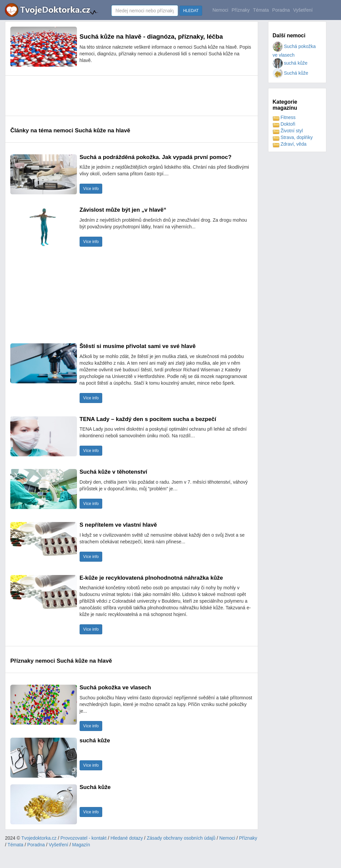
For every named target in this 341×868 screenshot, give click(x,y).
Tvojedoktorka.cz (39, 838)
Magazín (81, 845)
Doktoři (284, 124)
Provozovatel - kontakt (84, 838)
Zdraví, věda (290, 144)
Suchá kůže (291, 73)
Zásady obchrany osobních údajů (181, 838)
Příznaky (240, 10)
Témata (261, 10)
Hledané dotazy (127, 838)
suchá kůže (290, 63)
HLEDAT (191, 11)
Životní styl (288, 131)
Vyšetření (303, 10)
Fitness (284, 117)
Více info (91, 189)
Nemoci (220, 10)
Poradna (281, 10)
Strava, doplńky (293, 137)
